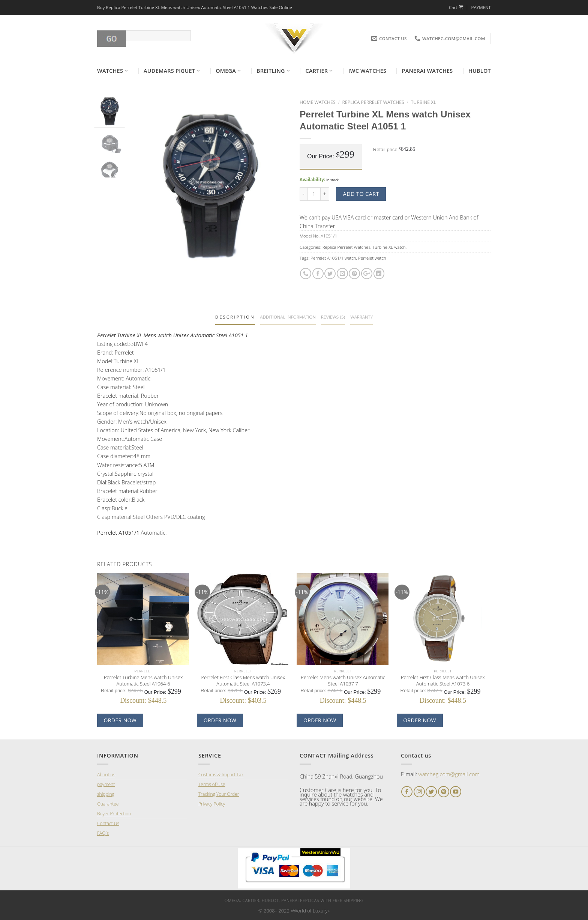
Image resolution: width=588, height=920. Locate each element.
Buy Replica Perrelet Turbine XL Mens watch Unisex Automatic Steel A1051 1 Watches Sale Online (195, 7)
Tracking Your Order (219, 794)
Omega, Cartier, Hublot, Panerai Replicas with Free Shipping (294, 900)
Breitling (273, 71)
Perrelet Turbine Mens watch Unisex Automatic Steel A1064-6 (143, 681)
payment (106, 784)
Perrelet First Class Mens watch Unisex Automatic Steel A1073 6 (443, 681)
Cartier (319, 71)
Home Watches (318, 102)
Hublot (480, 71)
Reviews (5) (333, 317)
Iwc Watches (367, 71)
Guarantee (108, 804)
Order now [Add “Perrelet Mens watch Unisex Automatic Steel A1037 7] (320, 720)
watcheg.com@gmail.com (449, 774)
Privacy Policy (212, 804)
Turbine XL (424, 102)
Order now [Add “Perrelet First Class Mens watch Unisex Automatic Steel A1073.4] (220, 720)
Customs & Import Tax (221, 775)
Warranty (361, 317)
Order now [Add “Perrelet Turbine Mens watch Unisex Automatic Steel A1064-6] (120, 720)
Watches (113, 71)
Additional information (288, 317)
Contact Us (108, 823)
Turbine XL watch (389, 247)
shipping (106, 794)
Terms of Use (212, 784)
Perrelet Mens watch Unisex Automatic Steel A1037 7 (343, 681)
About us (106, 775)
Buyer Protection (114, 814)
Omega (228, 71)
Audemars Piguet (172, 71)
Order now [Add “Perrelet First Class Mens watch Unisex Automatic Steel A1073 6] (420, 720)
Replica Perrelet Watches (373, 102)
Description (235, 317)
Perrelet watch (372, 258)
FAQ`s (103, 833)
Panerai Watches (427, 71)
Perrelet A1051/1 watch (333, 258)
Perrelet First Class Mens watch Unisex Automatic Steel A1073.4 (243, 681)
